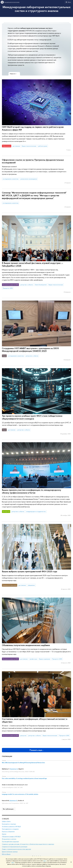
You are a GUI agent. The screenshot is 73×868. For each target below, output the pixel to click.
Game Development (41, 285)
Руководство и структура (9, 824)
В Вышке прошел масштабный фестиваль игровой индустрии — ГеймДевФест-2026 (33, 264)
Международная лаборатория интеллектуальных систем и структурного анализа (37, 9)
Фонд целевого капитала (9, 839)
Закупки (4, 834)
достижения (16, 146)
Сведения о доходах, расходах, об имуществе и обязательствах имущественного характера (28, 844)
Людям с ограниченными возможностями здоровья (16, 849)
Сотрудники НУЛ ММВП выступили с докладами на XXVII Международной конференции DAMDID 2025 (30, 350)
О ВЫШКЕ (5, 819)
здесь (45, 861)
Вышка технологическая (29, 146)
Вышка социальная (45, 659)
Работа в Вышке (6, 854)
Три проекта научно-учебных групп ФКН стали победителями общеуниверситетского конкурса (32, 417)
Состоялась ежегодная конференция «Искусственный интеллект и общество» (35, 720)
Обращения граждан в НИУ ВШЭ (11, 837)
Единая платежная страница (10, 852)
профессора (33, 659)
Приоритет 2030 (8, 288)
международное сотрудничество (36, 511)
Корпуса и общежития (8, 831)
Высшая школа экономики (12, 2)
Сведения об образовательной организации (15, 847)
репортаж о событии (27, 285)
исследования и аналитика (11, 179)
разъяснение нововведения (29, 179)
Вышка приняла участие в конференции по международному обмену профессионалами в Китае (32, 491)
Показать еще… (36, 750)
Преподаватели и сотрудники (10, 829)
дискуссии (23, 736)
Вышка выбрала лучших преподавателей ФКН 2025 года (30, 571)
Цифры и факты (6, 821)
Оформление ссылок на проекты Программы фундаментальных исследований (33, 161)
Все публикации (9, 809)
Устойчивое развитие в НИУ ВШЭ (11, 826)
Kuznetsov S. (14, 769)
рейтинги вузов (43, 146)
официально (31, 585)
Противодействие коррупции (10, 842)
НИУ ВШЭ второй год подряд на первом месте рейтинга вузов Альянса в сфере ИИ (33, 128)
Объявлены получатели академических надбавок (26, 645)
